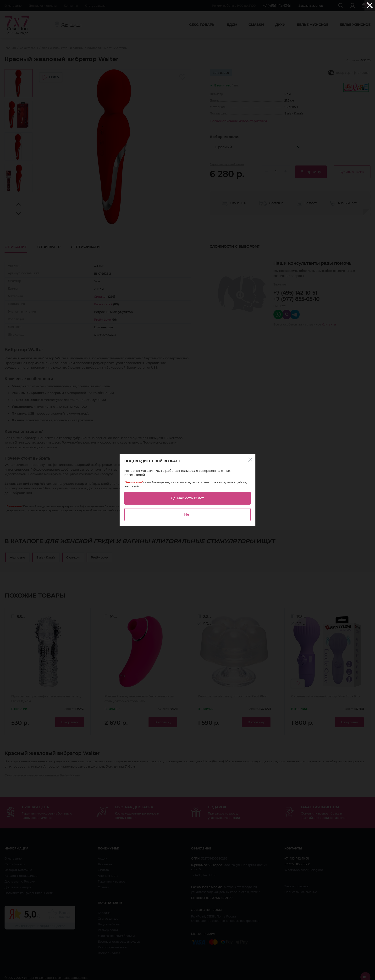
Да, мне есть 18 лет (187, 498)
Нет (187, 514)
